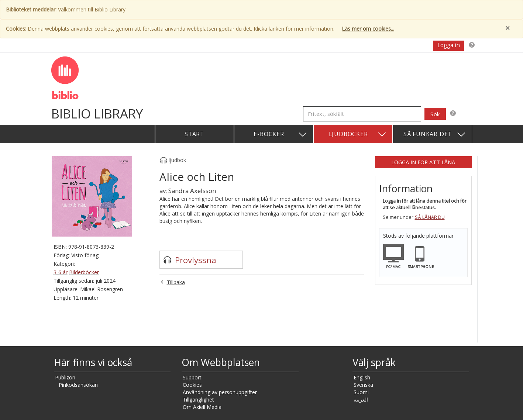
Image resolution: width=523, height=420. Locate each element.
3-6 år (61, 272)
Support (192, 377)
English (362, 377)
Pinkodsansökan (78, 385)
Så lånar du (430, 217)
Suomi (361, 392)
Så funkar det (435, 135)
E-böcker (280, 135)
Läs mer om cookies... (368, 29)
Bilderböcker (84, 272)
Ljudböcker (358, 135)
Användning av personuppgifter (220, 392)
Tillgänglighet (198, 400)
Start (194, 134)
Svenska (363, 385)
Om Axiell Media (202, 407)
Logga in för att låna (423, 162)
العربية (361, 400)
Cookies (192, 385)
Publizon (65, 377)
